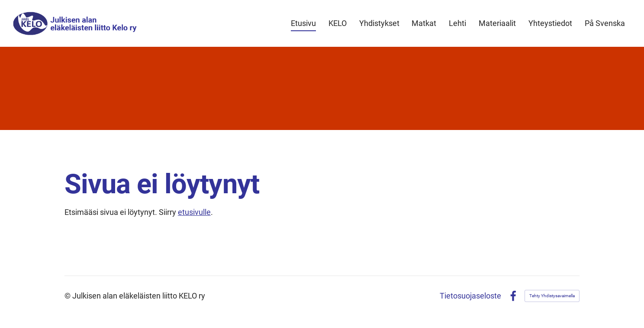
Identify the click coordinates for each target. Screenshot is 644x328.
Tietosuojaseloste (470, 296)
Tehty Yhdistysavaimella (552, 296)
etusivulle (194, 212)
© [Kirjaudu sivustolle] (68, 296)
